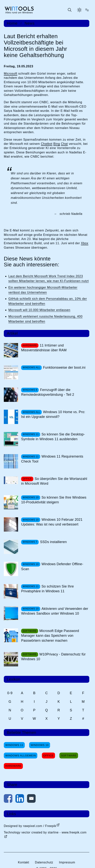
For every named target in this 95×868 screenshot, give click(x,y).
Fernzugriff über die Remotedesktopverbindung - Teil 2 (48, 392)
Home (12, 23)
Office (49, 756)
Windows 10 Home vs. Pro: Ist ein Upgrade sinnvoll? (53, 414)
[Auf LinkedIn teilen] (20, 799)
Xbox (85, 243)
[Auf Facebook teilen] (8, 799)
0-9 (10, 693)
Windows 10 (40, 745)
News (30, 23)
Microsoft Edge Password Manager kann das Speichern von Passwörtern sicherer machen (50, 636)
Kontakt (24, 862)
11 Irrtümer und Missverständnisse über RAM (44, 348)
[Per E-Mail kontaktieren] (31, 799)
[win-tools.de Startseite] (19, 10)
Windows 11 (14, 745)
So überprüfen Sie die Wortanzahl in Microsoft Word (54, 481)
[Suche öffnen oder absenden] (69, 10)
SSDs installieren (53, 542)
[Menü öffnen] (87, 10)
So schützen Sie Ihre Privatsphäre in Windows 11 (47, 589)
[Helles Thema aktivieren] (79, 10)
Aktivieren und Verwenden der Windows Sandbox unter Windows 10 (55, 611)
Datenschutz (44, 862)
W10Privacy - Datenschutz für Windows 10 (53, 657)
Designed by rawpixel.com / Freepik (30, 826)
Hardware (13, 766)
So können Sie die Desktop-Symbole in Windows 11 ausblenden (53, 437)
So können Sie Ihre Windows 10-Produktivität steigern (54, 500)
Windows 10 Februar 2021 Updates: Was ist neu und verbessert (52, 522)
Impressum (67, 862)
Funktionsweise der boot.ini (64, 368)
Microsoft (11, 74)
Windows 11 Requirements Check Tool (52, 459)
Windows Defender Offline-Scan (52, 566)
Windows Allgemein (21, 756)
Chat (64, 144)
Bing (57, 144)
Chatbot (47, 144)
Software (69, 756)
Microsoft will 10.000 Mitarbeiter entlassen (39, 310)
